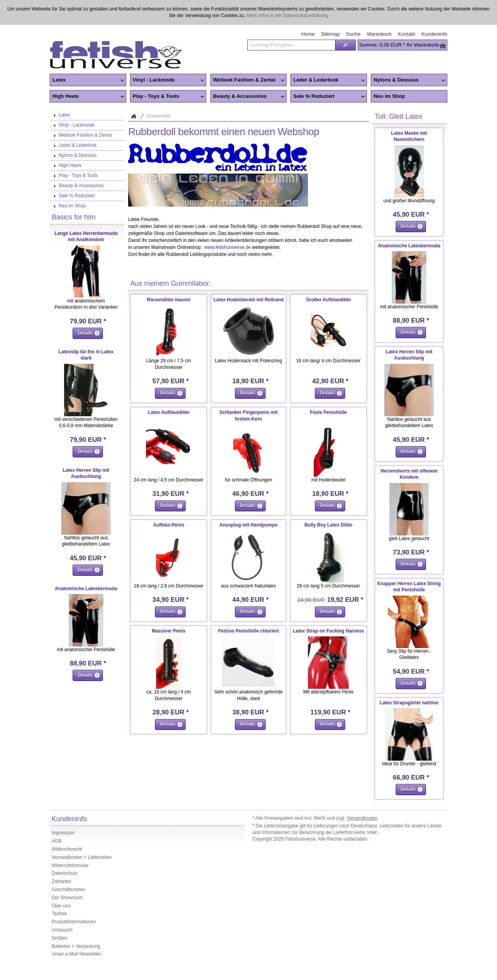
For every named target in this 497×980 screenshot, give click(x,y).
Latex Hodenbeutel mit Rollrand (249, 300)
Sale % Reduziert (328, 97)
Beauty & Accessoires (248, 97)
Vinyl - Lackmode (167, 80)
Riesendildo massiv (169, 300)
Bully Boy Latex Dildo (328, 525)
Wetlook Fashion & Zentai (248, 80)
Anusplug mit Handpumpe (248, 525)
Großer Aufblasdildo (328, 300)
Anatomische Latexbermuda (86, 589)
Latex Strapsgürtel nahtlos (409, 703)
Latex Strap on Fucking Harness (328, 631)
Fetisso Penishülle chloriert (249, 631)
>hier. (373, 832)
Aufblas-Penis (169, 525)
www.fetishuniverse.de (227, 247)
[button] (345, 45)
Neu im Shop (389, 96)
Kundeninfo (159, 116)
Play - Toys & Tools (167, 97)
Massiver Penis (169, 631)
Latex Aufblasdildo (169, 412)
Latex (87, 80)
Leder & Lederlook (328, 80)
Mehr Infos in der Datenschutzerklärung (287, 16)
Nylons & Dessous (408, 80)
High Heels (87, 97)
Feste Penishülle (328, 412)
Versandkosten (362, 818)
